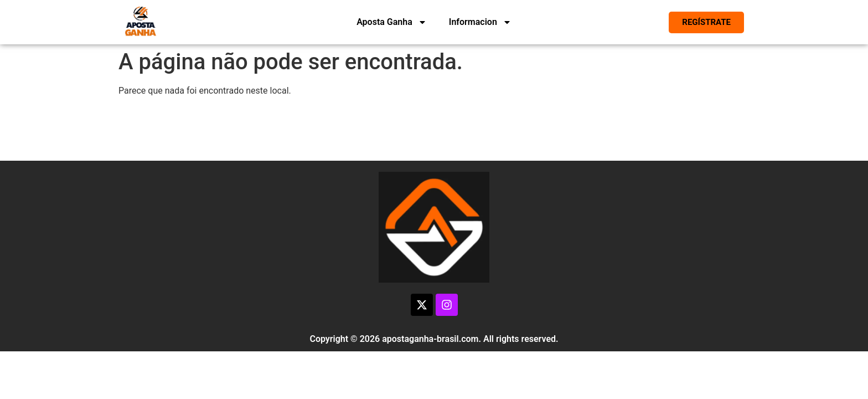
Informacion (480, 22)
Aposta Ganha (392, 22)
